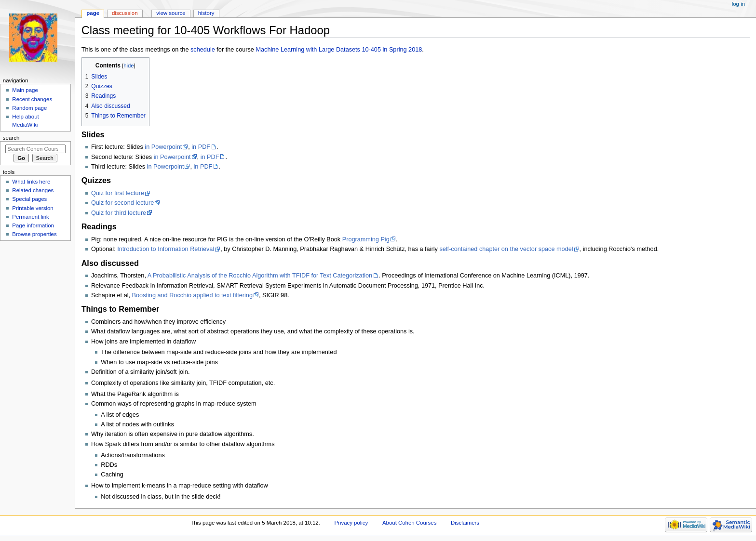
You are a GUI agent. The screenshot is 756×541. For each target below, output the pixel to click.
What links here (31, 182)
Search (11, 138)
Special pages (29, 199)
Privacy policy (351, 523)
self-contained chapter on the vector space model (506, 249)
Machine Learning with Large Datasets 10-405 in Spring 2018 (339, 50)
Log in (738, 4)
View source (171, 13)
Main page (25, 90)
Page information (33, 225)
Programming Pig (366, 239)
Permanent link (30, 217)
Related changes (33, 190)
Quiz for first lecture (118, 193)
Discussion (125, 13)
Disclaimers (465, 523)
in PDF (201, 147)
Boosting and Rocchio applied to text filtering (192, 295)
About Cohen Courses (409, 523)
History (206, 13)
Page (93, 13)
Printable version (33, 208)
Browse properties (34, 234)
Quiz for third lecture (119, 213)
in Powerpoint (163, 147)
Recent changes (32, 99)
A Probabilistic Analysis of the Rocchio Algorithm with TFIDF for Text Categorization (260, 276)
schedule (203, 50)
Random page (29, 108)
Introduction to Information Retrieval (166, 249)
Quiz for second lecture (122, 203)
